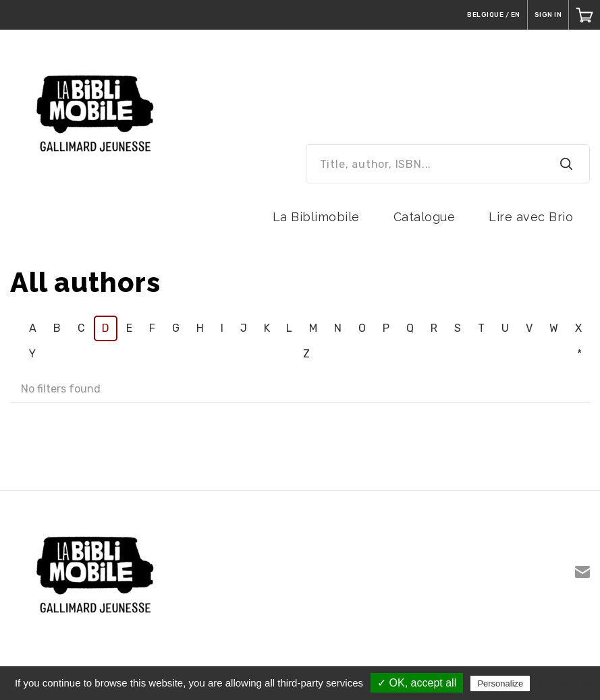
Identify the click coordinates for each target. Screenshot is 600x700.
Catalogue (425, 217)
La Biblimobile (316, 217)
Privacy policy (566, 683)
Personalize (500, 683)
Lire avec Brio (531, 217)
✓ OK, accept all (417, 683)
